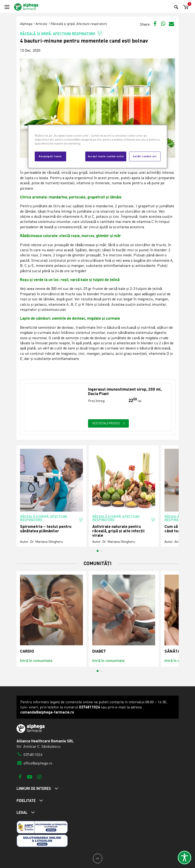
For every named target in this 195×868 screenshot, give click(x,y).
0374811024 (29, 754)
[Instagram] (39, 777)
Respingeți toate (50, 156)
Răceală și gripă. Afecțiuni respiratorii (79, 24)
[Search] (176, 7)
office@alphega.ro (34, 763)
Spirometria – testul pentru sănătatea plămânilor (46, 529)
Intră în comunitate (36, 660)
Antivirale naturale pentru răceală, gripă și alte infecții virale (118, 531)
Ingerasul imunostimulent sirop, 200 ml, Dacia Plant (125, 391)
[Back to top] (98, 858)
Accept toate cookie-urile (106, 156)
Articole (41, 24)
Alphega (26, 24)
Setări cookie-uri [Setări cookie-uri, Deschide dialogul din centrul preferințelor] (145, 156)
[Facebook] (20, 777)
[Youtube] (30, 777)
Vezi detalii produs (109, 423)
